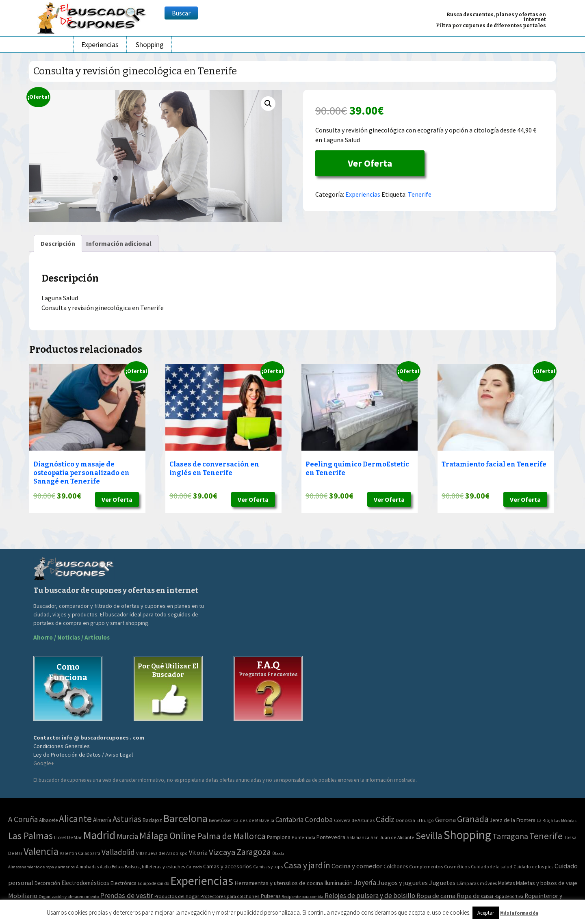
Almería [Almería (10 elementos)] (102, 820)
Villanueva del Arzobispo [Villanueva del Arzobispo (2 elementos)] (162, 853)
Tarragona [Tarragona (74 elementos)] (510, 836)
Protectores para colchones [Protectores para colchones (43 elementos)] (230, 896)
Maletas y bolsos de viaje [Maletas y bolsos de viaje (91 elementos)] (547, 883)
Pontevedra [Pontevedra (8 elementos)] (331, 837)
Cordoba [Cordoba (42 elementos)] (319, 819)
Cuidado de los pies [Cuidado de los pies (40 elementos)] (533, 867)
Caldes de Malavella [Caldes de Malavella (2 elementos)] (254, 820)
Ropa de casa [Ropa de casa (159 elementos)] (475, 896)
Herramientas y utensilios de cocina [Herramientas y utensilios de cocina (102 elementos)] (279, 883)
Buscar (181, 13)
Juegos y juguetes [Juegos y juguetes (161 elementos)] (403, 883)
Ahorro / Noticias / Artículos (71, 637)
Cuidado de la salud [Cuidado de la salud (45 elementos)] (492, 867)
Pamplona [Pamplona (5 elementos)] (279, 837)
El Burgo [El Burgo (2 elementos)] (425, 820)
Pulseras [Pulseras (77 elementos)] (271, 896)
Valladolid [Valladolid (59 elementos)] (118, 852)
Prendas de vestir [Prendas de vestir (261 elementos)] (127, 895)
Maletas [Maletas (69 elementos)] (506, 883)
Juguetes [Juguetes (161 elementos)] (442, 883)
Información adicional (119, 243)
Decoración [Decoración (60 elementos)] (47, 883)
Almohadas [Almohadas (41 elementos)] (87, 867)
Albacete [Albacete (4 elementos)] (48, 820)
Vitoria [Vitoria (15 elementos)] (198, 852)
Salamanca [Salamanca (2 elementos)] (358, 837)
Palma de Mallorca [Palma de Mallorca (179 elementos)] (231, 836)
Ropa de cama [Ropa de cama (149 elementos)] (436, 896)
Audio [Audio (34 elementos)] (105, 867)
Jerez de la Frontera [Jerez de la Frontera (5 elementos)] (513, 820)
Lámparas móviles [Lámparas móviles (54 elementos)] (477, 883)
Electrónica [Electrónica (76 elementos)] (123, 883)
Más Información (519, 913)
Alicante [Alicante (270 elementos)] (75, 819)
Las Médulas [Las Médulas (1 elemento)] (565, 821)
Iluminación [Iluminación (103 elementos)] (338, 883)
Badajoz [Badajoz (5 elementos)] (152, 820)
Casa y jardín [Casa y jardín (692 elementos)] (307, 865)
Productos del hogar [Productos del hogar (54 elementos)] (177, 896)
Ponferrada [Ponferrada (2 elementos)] (303, 837)
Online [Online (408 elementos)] (183, 836)
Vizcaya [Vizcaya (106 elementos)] (222, 852)
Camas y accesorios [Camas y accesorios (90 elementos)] (227, 866)
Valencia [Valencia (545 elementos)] (41, 851)
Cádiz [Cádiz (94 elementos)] (385, 819)
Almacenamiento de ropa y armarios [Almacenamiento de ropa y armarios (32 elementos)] (41, 867)
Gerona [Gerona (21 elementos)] (445, 820)
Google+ (44, 763)
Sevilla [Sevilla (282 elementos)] (429, 836)
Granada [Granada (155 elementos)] (473, 819)
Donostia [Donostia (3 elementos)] (405, 820)
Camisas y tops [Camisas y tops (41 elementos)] (268, 867)
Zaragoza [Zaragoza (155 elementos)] (254, 852)
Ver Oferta (370, 163)
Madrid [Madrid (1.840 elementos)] (99, 835)
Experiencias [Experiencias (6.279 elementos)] (202, 881)
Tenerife (420, 194)
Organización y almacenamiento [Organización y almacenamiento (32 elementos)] (69, 896)
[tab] (58, 243)
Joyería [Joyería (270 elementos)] (365, 882)
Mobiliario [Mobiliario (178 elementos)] (23, 896)
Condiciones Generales (62, 746)
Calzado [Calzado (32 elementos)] (194, 867)
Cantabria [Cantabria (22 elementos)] (289, 820)
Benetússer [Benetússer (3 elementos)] (220, 820)
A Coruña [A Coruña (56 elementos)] (23, 819)
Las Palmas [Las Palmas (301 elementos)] (30, 836)
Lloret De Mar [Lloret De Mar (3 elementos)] (68, 837)
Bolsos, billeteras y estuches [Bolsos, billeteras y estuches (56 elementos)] (155, 867)
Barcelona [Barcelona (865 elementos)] (185, 818)
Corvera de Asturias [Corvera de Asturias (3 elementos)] (354, 820)
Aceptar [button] (486, 913)
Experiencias (100, 44)
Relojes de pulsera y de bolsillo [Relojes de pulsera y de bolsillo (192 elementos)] (370, 896)
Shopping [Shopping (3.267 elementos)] (467, 835)
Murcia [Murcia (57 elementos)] (127, 836)
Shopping (150, 44)
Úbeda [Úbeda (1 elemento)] (278, 854)
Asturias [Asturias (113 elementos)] (127, 819)
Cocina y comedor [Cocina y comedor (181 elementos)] (357, 866)
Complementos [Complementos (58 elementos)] (426, 866)
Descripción (58, 243)
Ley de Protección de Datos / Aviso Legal (83, 755)
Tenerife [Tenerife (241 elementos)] (546, 836)
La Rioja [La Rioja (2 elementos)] (545, 820)
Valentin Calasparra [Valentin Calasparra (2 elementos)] (80, 853)
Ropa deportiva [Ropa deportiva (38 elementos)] (509, 896)
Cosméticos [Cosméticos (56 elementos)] (457, 867)
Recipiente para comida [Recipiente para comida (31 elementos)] (302, 897)
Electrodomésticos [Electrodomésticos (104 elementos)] (85, 883)
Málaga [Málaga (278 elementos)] (154, 836)
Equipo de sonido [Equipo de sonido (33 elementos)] (153, 883)
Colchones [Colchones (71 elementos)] (396, 867)
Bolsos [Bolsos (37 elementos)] (118, 867)
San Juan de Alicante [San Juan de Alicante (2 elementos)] (392, 837)
